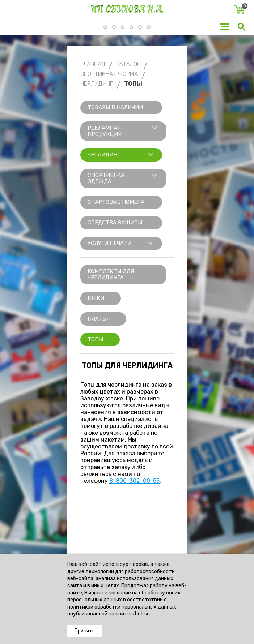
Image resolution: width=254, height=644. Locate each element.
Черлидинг (104, 155)
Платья (99, 319)
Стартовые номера (116, 202)
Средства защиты (115, 223)
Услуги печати (109, 243)
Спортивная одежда (106, 178)
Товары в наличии (115, 107)
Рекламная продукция (105, 131)
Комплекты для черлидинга (111, 274)
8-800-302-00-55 (134, 481)
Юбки (96, 298)
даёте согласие (112, 593)
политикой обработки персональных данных (122, 607)
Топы (95, 339)
